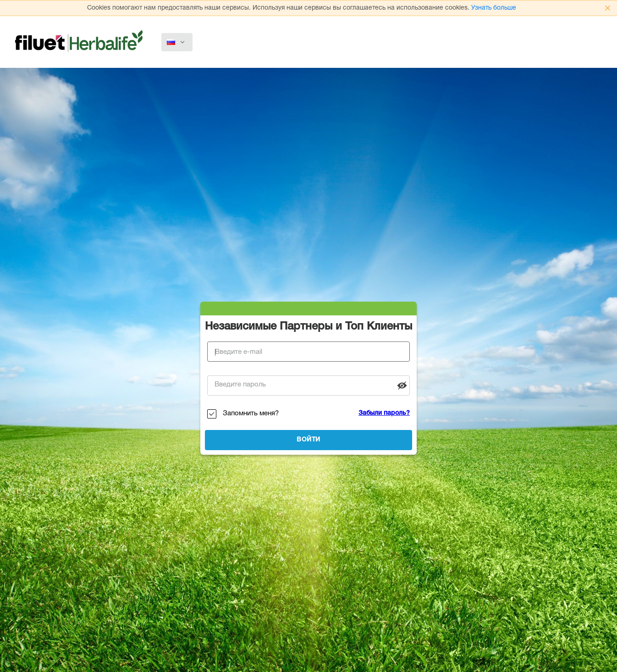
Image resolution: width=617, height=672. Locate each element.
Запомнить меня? (251, 414)
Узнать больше (494, 8)
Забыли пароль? (384, 413)
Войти (308, 440)
